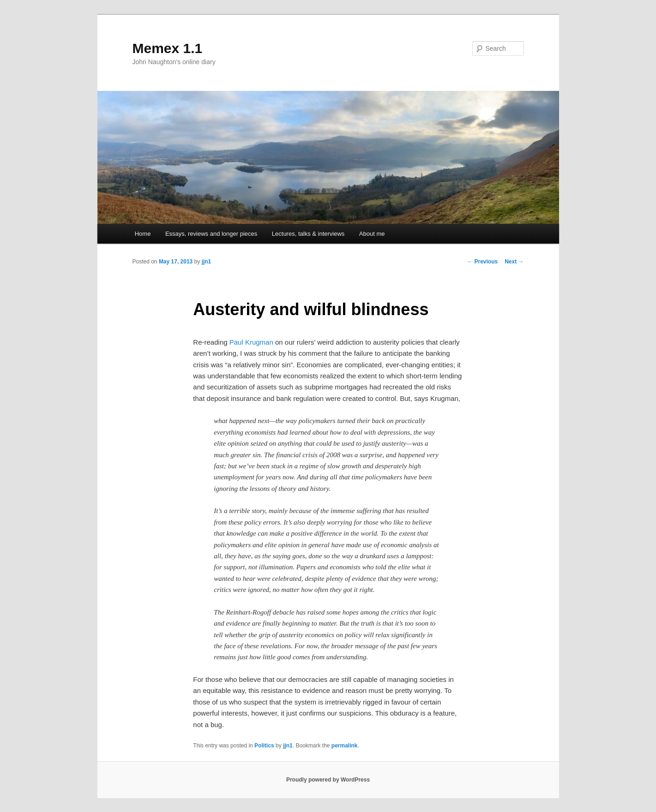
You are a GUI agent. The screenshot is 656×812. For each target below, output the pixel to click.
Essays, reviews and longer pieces (211, 234)
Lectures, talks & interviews (308, 234)
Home (143, 234)
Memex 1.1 (168, 48)
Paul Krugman (251, 342)
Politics (264, 746)
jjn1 (207, 262)
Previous (482, 262)
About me (372, 234)
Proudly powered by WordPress (328, 780)
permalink (345, 746)
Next (514, 262)
